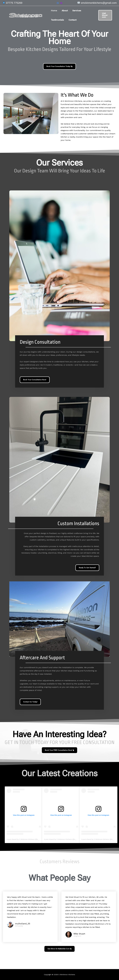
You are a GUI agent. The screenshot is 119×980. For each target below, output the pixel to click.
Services (76, 11)
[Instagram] (61, 3)
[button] (103, 15)
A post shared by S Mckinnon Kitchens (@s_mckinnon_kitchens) (30, 841)
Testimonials (57, 20)
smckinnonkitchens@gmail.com (99, 3)
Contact (72, 20)
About (64, 11)
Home (54, 11)
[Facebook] (58, 3)
